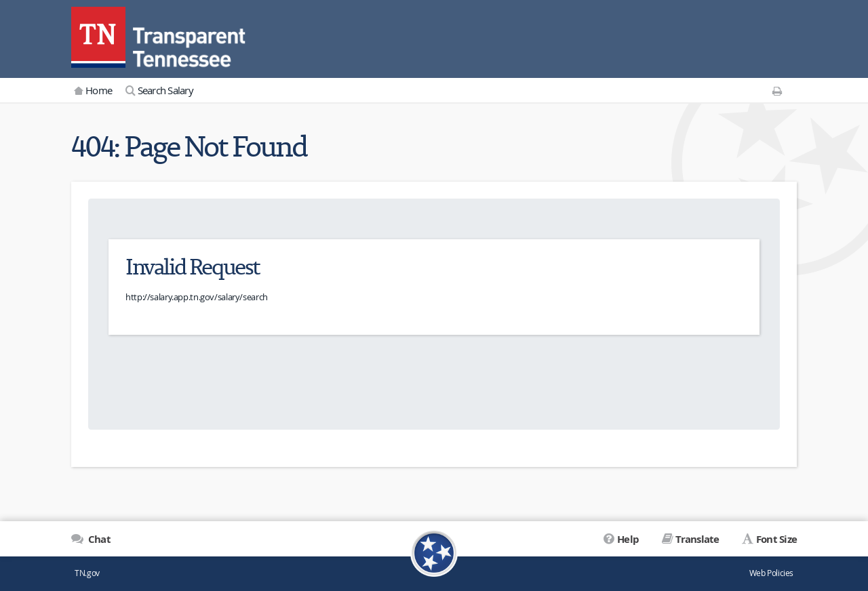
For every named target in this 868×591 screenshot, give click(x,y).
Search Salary (165, 90)
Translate (697, 539)
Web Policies (772, 573)
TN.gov (87, 573)
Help (628, 539)
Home (99, 90)
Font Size (776, 539)
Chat (98, 539)
